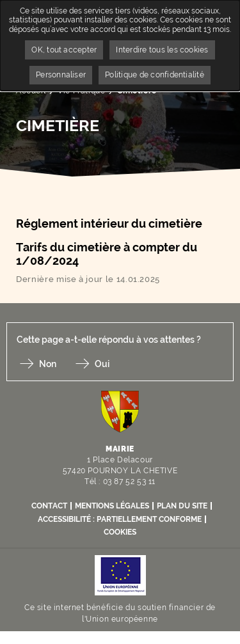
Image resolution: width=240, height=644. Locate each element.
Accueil (31, 91)
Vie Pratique (81, 91)
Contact (49, 506)
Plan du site (182, 506)
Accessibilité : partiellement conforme (120, 519)
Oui (102, 364)
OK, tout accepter (64, 50)
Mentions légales (112, 506)
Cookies (120, 532)
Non (48, 364)
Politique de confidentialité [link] (155, 75)
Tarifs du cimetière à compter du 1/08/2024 (107, 254)
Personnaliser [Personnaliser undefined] (61, 75)
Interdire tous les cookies (162, 50)
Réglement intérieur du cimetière (110, 224)
